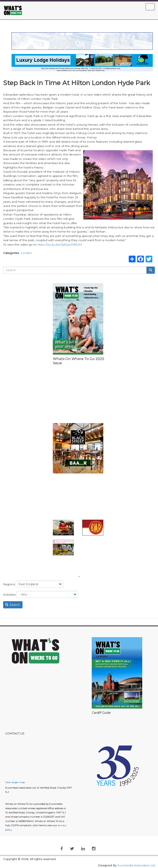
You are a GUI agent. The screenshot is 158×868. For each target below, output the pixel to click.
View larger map (15, 782)
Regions (9, 584)
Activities (9, 594)
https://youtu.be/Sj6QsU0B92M (60, 245)
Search (13, 605)
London (26, 253)
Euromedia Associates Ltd (136, 865)
